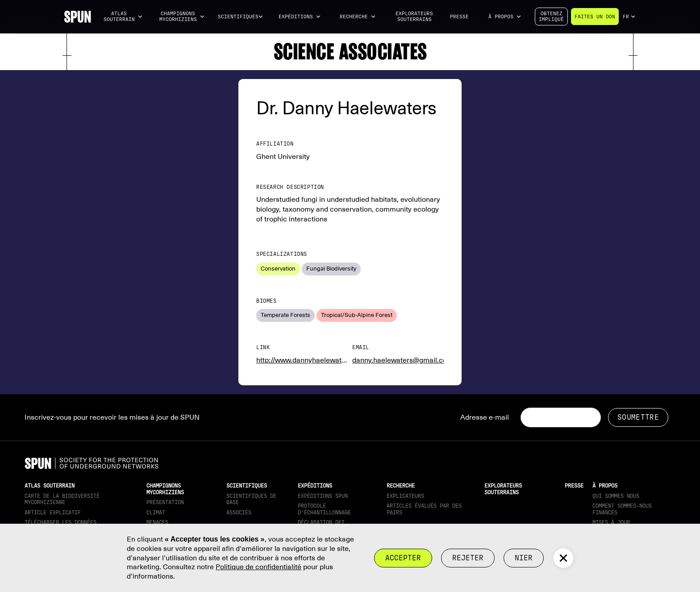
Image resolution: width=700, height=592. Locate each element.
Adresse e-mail (485, 417)
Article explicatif (53, 513)
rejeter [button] (468, 558)
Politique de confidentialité (258, 567)
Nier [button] (524, 558)
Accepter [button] (403, 558)
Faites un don (595, 17)
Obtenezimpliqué (551, 17)
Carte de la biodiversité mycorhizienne (62, 499)
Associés (239, 513)
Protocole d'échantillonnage (324, 509)
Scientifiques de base (251, 499)
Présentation (165, 502)
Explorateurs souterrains (414, 17)
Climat (156, 513)
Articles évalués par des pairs (424, 509)
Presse (459, 17)
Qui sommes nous (616, 496)
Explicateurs (405, 496)
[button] (123, 17)
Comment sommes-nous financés (622, 509)
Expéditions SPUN (323, 496)
